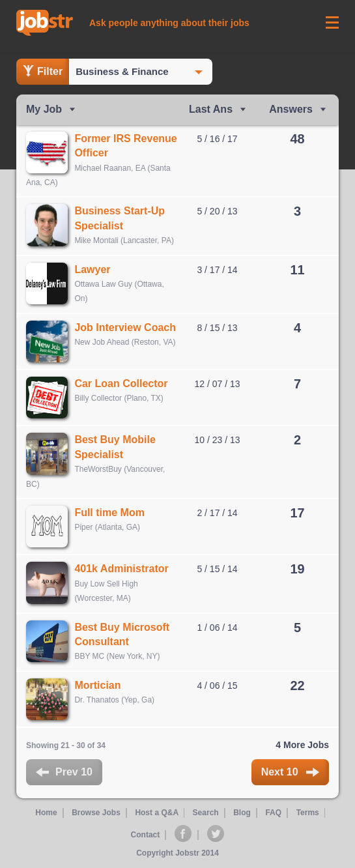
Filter (43, 71)
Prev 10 (64, 774)
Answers (291, 109)
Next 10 (290, 774)
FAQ (273, 815)
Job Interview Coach (126, 327)
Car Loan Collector (121, 384)
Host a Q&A (156, 815)
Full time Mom (110, 513)
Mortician (98, 687)
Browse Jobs (95, 815)
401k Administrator (122, 570)
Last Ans (211, 109)
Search (206, 815)
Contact (146, 836)
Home (46, 815)
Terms (307, 815)
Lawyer (93, 269)
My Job (44, 109)
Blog (242, 815)
